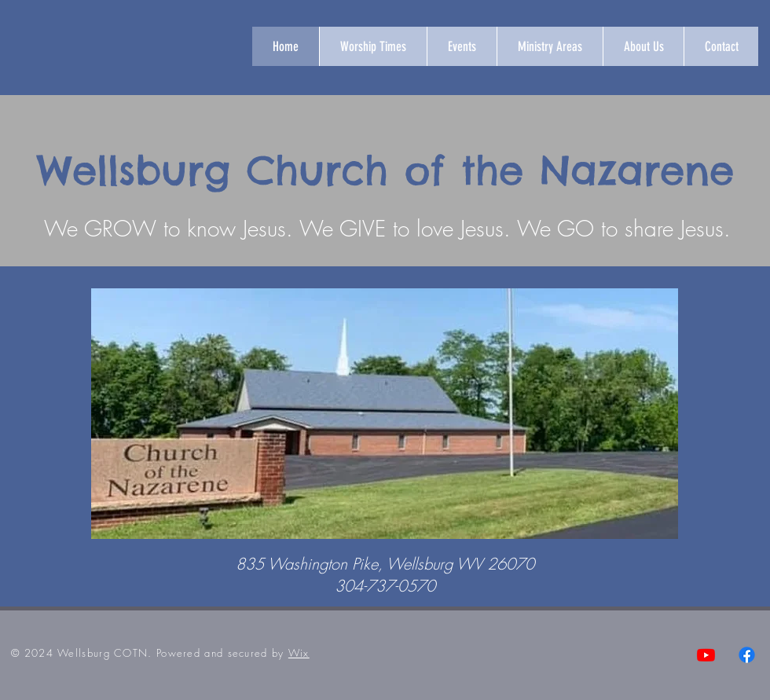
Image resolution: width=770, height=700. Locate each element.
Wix (299, 653)
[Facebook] (747, 655)
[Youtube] (706, 655)
